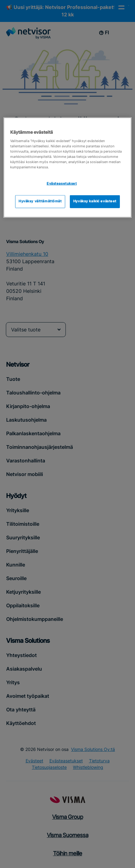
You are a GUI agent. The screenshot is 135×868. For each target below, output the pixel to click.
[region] (67, 167)
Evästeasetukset (62, 184)
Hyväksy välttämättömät (40, 201)
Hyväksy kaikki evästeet (95, 201)
